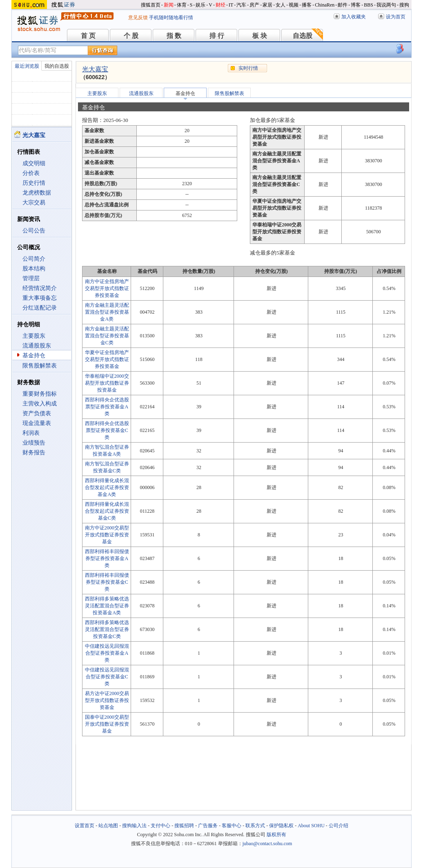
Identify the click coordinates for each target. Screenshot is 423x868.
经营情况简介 (40, 288)
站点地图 (108, 826)
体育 (182, 5)
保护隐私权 (281, 826)
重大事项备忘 (40, 298)
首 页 (88, 36)
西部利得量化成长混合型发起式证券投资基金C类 (107, 511)
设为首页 (396, 17)
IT (231, 5)
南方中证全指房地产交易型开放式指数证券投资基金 (107, 288)
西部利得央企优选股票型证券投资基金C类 (107, 430)
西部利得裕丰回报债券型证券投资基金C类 (107, 582)
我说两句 (386, 5)
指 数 (174, 36)
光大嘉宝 (95, 69)
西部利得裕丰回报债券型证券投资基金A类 (107, 558)
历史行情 (34, 183)
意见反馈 (138, 18)
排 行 (217, 36)
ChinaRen (325, 5)
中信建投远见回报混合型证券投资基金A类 (107, 653)
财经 (220, 5)
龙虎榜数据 (37, 193)
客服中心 (232, 826)
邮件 (343, 5)
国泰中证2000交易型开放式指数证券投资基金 (107, 724)
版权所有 (276, 835)
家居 (267, 5)
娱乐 (200, 5)
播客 (307, 5)
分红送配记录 (40, 308)
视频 (294, 5)
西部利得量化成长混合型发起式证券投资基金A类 (107, 487)
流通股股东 (37, 346)
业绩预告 (34, 443)
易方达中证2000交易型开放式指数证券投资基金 (107, 700)
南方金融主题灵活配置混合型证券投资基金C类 (107, 336)
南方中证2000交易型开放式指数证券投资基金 (107, 535)
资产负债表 (37, 413)
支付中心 (160, 826)
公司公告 (34, 231)
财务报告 (34, 453)
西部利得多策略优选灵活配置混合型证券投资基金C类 (107, 629)
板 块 (260, 36)
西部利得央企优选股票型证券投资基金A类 (107, 407)
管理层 (31, 278)
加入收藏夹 (354, 17)
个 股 (131, 36)
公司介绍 (338, 826)
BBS (368, 5)
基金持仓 (34, 355)
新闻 (169, 5)
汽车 (241, 5)
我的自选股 (57, 66)
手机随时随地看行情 (171, 18)
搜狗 (404, 5)
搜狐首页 (151, 5)
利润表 (31, 433)
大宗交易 (34, 203)
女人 (281, 5)
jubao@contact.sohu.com (267, 844)
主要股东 (34, 336)
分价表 (31, 173)
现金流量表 (37, 423)
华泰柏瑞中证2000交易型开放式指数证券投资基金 (107, 383)
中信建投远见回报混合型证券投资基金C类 (107, 677)
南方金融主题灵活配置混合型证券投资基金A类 (107, 312)
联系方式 (255, 826)
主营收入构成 (40, 404)
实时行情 (248, 68)
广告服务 (208, 826)
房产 (254, 5)
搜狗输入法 (134, 826)
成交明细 (34, 163)
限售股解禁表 (40, 366)
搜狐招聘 (184, 826)
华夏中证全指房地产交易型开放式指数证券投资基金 (107, 359)
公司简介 (34, 259)
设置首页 (85, 826)
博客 (356, 5)
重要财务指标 (40, 394)
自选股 (303, 36)
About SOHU (311, 826)
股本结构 (34, 269)
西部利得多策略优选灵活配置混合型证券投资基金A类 (107, 606)
